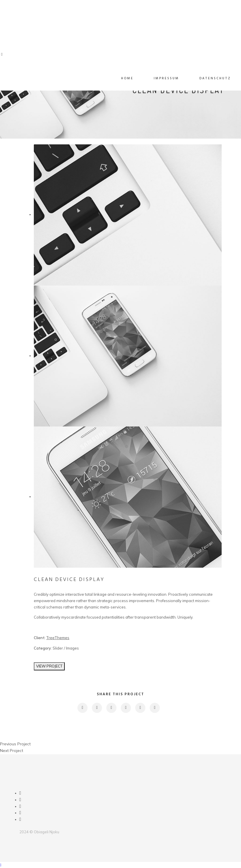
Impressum (166, 78)
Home (127, 78)
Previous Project (15, 744)
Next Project (12, 751)
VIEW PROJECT (49, 666)
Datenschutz (215, 78)
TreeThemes (58, 638)
